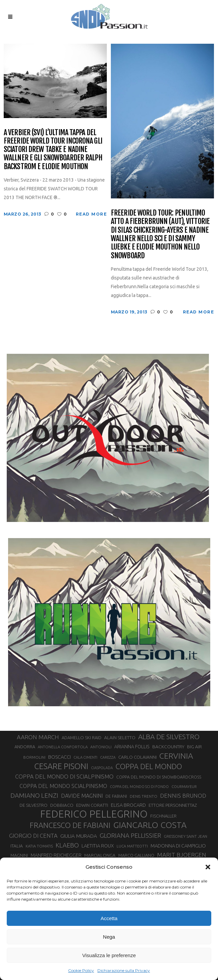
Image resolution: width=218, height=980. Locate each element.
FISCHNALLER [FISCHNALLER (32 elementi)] (163, 816)
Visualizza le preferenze (109, 955)
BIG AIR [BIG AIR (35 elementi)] (194, 747)
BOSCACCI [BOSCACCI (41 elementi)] (59, 757)
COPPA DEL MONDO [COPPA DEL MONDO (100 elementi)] (149, 766)
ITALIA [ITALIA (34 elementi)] (17, 846)
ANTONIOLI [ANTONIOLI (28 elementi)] (101, 747)
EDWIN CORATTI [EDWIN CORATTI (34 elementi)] (92, 805)
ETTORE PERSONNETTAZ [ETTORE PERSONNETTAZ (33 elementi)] (173, 805)
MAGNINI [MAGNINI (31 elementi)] (19, 855)
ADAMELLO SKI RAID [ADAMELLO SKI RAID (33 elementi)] (82, 738)
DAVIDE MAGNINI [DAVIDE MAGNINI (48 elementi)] (82, 796)
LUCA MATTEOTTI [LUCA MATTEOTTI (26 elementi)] (132, 846)
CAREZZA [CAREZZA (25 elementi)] (108, 757)
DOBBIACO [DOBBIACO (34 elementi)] (62, 805)
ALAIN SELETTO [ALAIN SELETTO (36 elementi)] (120, 738)
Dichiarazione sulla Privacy (124, 970)
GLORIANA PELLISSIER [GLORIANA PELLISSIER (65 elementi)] (130, 835)
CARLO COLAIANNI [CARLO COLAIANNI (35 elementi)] (137, 757)
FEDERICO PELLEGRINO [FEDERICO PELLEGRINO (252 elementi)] (94, 814)
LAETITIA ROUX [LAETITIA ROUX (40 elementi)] (98, 846)
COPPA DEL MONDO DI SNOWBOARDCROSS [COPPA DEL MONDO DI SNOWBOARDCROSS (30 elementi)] (159, 777)
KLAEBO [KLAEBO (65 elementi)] (67, 845)
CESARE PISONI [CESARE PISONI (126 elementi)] (61, 766)
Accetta (109, 918)
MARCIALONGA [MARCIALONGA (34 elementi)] (100, 855)
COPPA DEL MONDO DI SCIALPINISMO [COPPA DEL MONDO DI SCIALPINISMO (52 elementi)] (64, 776)
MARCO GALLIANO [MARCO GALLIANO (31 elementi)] (136, 855)
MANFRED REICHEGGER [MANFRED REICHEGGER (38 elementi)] (56, 855)
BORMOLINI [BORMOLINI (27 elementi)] (34, 757)
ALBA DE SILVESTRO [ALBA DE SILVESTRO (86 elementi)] (169, 737)
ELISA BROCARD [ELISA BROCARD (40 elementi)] (128, 805)
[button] (208, 867)
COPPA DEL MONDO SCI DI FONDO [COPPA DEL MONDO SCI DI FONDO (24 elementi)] (139, 787)
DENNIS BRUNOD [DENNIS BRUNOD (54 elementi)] (183, 796)
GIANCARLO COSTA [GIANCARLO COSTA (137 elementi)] (150, 825)
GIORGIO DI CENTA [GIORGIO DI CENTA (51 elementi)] (33, 836)
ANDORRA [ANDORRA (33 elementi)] (25, 747)
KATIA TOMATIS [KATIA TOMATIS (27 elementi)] (39, 846)
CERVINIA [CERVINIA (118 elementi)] (176, 756)
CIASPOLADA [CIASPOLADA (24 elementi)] (102, 768)
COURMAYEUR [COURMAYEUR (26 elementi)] (184, 787)
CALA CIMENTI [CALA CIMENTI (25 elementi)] (85, 757)
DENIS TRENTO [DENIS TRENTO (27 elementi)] (144, 796)
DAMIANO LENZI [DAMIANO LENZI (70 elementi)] (34, 795)
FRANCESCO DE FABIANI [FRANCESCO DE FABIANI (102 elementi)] (70, 825)
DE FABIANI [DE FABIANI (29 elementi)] (116, 796)
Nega (109, 937)
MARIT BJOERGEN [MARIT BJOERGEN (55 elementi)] (182, 855)
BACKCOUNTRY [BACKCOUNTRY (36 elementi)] (168, 747)
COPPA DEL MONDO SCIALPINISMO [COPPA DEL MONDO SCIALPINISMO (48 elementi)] (63, 786)
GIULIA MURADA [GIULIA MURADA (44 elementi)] (79, 836)
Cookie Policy (81, 970)
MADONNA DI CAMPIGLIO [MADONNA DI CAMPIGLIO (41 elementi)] (178, 846)
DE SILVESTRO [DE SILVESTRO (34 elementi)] (34, 805)
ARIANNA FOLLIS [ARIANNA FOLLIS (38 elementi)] (132, 747)
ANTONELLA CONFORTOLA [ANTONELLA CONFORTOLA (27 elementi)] (63, 747)
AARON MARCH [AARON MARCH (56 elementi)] (38, 737)
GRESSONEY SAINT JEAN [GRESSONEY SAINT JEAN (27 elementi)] (185, 836)
